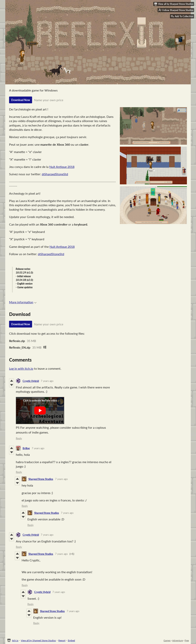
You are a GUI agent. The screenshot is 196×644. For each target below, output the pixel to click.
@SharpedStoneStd (55, 174)
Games (167, 640)
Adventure (178, 640)
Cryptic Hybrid (31, 381)
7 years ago (47, 381)
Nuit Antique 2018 (62, 167)
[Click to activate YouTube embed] (40, 411)
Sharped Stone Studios (41, 479)
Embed (71, 640)
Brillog (26, 448)
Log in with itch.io (21, 368)
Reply (19, 438)
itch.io (15, 640)
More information (23, 302)
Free (187, 640)
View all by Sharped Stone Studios (38, 640)
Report (62, 640)
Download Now (21, 100)
